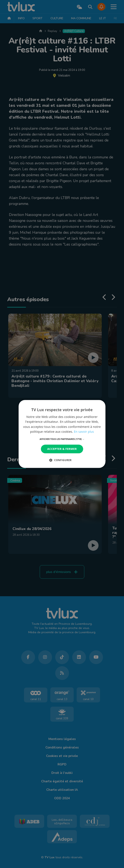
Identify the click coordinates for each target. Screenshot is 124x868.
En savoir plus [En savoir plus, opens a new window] (84, 432)
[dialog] (62, 434)
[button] (62, 439)
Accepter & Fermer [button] (62, 449)
